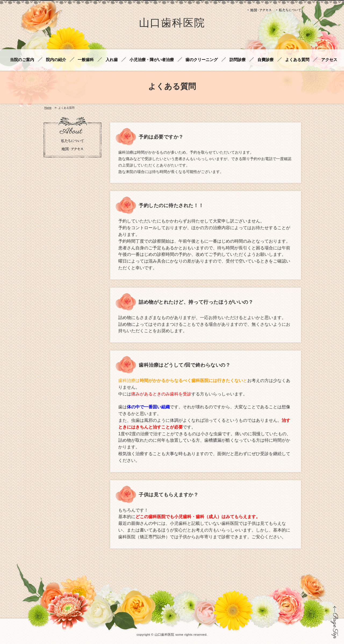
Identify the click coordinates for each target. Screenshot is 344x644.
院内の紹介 (56, 60)
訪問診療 (238, 60)
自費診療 (266, 60)
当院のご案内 (22, 60)
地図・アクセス (260, 10)
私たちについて (289, 10)
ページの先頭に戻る (334, 622)
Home (48, 108)
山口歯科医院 (172, 24)
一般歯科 (86, 60)
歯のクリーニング (202, 60)
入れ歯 (112, 60)
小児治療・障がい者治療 (152, 60)
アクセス (329, 60)
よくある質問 (297, 60)
